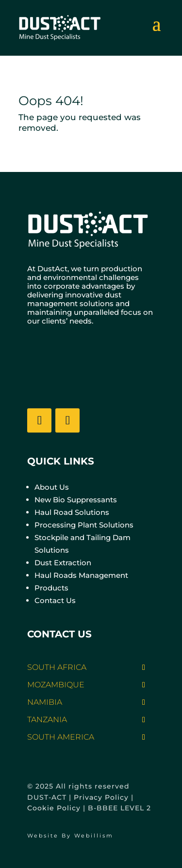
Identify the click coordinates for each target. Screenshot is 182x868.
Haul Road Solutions (72, 512)
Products (51, 588)
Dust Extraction (63, 563)
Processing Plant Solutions (84, 525)
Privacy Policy (101, 797)
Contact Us (55, 600)
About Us (52, 487)
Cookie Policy (54, 808)
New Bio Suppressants (76, 500)
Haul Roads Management (81, 575)
